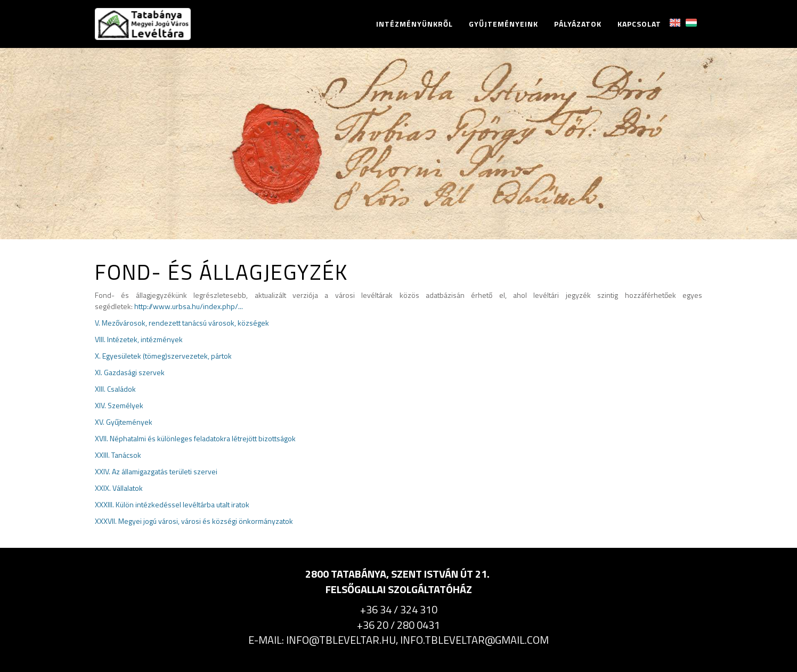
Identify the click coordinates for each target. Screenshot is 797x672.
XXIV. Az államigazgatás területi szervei (156, 471)
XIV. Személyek (119, 405)
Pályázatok (578, 24)
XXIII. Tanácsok (118, 455)
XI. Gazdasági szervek (130, 372)
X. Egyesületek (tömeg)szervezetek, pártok (163, 356)
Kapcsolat (639, 24)
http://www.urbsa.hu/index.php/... (189, 306)
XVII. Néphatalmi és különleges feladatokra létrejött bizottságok (195, 438)
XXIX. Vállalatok (119, 488)
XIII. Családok (115, 389)
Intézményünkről (414, 24)
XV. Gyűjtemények (124, 422)
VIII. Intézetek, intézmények (139, 339)
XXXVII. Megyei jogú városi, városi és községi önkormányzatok (194, 521)
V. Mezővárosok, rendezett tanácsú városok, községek (182, 323)
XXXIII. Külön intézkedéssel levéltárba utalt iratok (172, 504)
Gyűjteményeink (503, 24)
